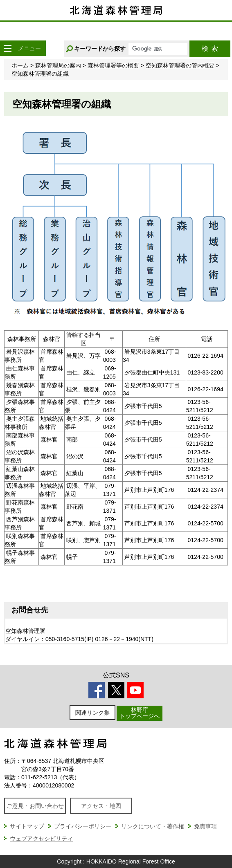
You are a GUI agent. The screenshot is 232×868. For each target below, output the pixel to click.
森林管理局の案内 (58, 65)
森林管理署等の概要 (113, 65)
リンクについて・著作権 (153, 826)
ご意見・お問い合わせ (35, 806)
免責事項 (205, 826)
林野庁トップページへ (140, 713)
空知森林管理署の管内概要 (180, 65)
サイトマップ (27, 826)
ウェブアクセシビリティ (41, 839)
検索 (210, 48)
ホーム (20, 65)
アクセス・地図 (101, 806)
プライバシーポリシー (83, 826)
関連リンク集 (92, 713)
